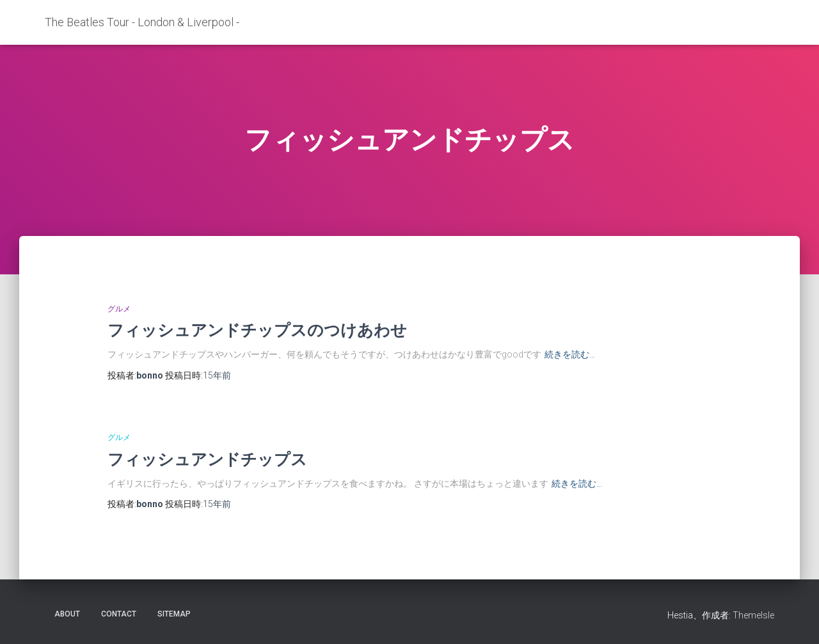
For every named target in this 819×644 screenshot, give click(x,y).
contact (119, 614)
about (67, 614)
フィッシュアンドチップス (207, 459)
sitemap (174, 614)
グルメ (119, 309)
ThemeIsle (753, 615)
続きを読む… (570, 354)
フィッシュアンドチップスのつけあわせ (257, 330)
